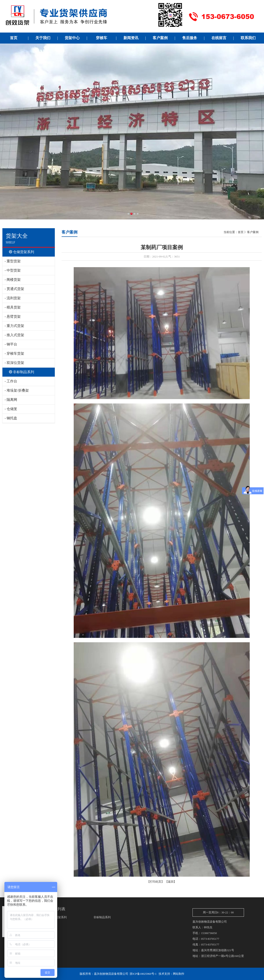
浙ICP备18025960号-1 (143, 974)
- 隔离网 (11, 400)
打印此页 (156, 882)
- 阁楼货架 (13, 280)
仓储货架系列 (22, 252)
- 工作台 (11, 381)
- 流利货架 (13, 298)
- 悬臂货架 (13, 317)
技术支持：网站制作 (171, 974)
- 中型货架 (13, 270)
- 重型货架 (13, 261)
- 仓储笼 (11, 409)
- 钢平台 (11, 344)
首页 (241, 232)
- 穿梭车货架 (14, 353)
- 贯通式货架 (14, 289)
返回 (171, 882)
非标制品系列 (22, 372)
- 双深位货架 (14, 363)
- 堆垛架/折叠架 (17, 390)
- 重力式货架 (14, 326)
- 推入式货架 (14, 335)
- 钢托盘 (11, 418)
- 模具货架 (13, 307)
